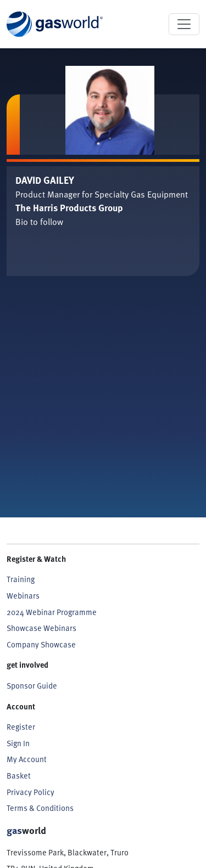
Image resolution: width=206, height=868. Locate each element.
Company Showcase (41, 644)
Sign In (18, 743)
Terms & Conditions (40, 808)
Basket (19, 776)
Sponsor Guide (32, 686)
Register (21, 727)
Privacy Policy (30, 792)
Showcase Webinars (41, 628)
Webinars (23, 596)
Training (21, 579)
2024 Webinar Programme (52, 612)
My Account (27, 759)
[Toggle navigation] (184, 24)
